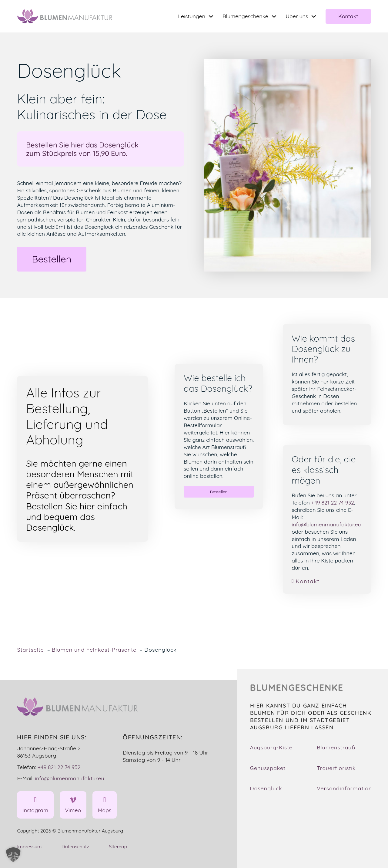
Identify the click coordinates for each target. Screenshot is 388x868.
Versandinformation (344, 788)
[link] (327, 581)
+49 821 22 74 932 (333, 502)
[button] (13, 855)
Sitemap (118, 846)
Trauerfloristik (336, 768)
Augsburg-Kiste (271, 747)
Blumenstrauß (336, 747)
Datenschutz (75, 846)
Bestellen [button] (52, 259)
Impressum (29, 846)
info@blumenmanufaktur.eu (326, 524)
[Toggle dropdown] (211, 16)
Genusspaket (268, 768)
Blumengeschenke (245, 16)
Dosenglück (266, 788)
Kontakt (348, 16)
